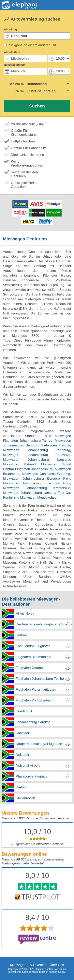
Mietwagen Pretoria (55, 445)
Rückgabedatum (15, 65)
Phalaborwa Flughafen (33, 776)
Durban (21, 635)
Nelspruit (22, 755)
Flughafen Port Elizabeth (34, 700)
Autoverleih (38, 965)
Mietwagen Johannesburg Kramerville (37, 488)
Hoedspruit (24, 711)
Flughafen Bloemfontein (34, 657)
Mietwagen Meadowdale (38, 498)
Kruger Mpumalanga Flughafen (39, 744)
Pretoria (22, 787)
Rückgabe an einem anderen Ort (32, 45)
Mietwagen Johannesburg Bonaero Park (37, 479)
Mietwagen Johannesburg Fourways (37, 455)
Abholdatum (12, 52)
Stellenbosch (25, 798)
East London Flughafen (33, 646)
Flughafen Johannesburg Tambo (40, 679)
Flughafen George (29, 668)
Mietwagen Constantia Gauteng (46, 474)
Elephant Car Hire (44, 969)
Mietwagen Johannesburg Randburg (37, 450)
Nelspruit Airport (28, 766)
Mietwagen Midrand (19, 464)
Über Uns (57, 965)
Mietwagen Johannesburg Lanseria (37, 460)
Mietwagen (18, 965)
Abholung (10, 29)
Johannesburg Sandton (33, 722)
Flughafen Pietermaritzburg (36, 690)
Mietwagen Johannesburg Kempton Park (37, 483)
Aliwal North (25, 613)
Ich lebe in (17, 84)
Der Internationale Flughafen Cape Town (44, 624)
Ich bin (19, 91)
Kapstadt (22, 733)
